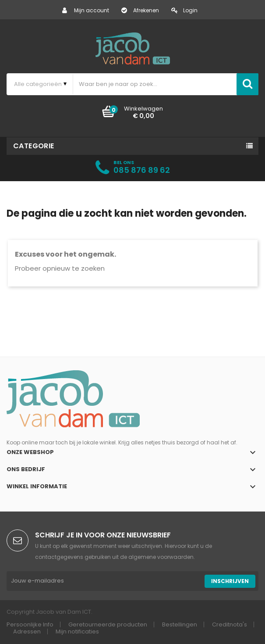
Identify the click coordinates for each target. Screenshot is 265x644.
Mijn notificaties (77, 631)
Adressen (27, 631)
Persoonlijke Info (30, 624)
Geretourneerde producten (108, 624)
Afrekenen (140, 10)
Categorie (34, 146)
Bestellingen (180, 624)
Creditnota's (230, 624)
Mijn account (86, 10)
